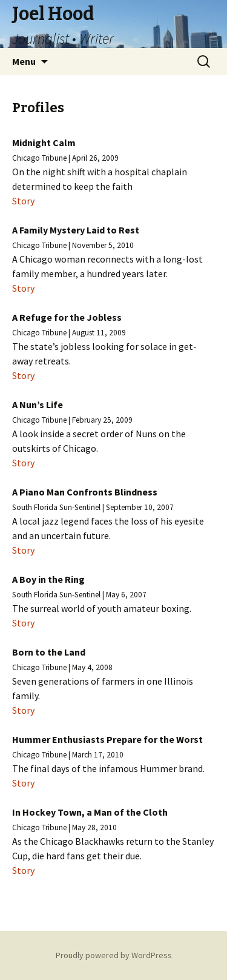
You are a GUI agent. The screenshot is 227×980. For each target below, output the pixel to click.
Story (23, 201)
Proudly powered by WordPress (114, 955)
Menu (24, 61)
